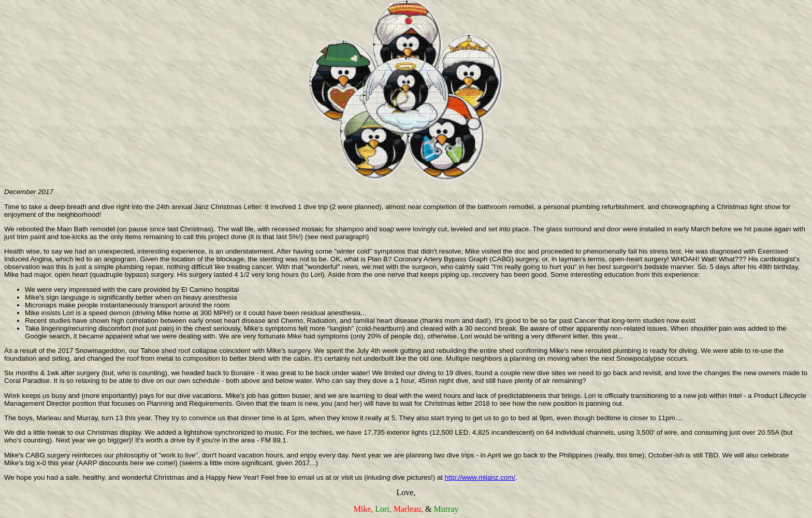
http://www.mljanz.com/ (480, 477)
